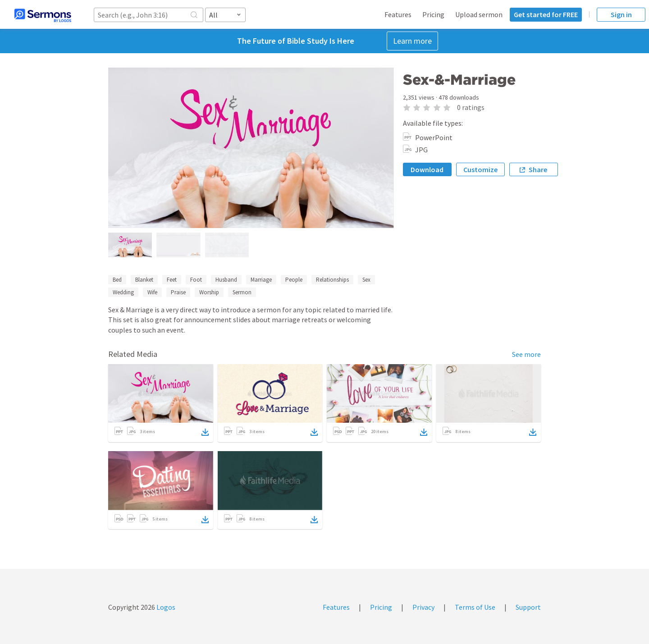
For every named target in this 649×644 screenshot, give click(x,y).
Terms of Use (475, 607)
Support (528, 607)
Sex (366, 280)
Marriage (261, 280)
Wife (152, 292)
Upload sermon (479, 14)
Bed (117, 280)
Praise (178, 292)
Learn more (412, 41)
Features (398, 14)
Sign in (621, 14)
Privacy (423, 607)
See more (526, 354)
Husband (226, 280)
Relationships (332, 280)
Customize (480, 169)
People (294, 280)
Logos (165, 607)
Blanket (144, 280)
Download (427, 169)
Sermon (242, 292)
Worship (209, 292)
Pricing (433, 14)
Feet (172, 280)
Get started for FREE (546, 14)
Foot (196, 280)
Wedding (123, 292)
